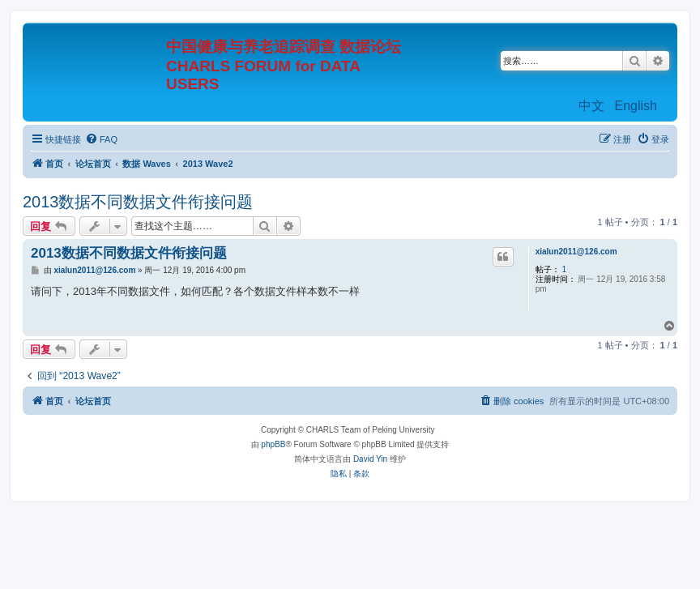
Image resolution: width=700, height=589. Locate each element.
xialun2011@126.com (576, 252)
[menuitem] (101, 139)
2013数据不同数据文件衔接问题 (138, 202)
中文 (591, 106)
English (636, 106)
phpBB (273, 444)
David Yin (370, 459)
